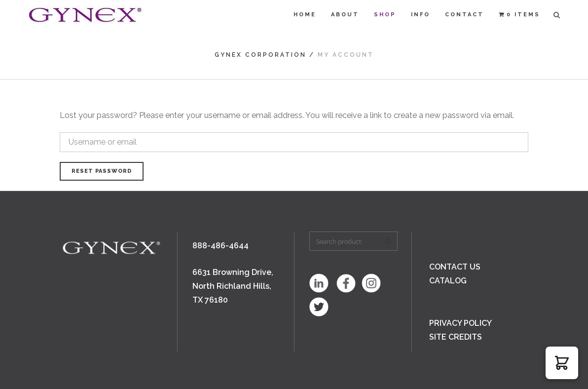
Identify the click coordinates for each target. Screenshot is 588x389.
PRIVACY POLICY (460, 323)
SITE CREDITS (456, 337)
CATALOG (448, 281)
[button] (562, 363)
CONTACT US (455, 267)
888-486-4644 (220, 246)
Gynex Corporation (260, 55)
